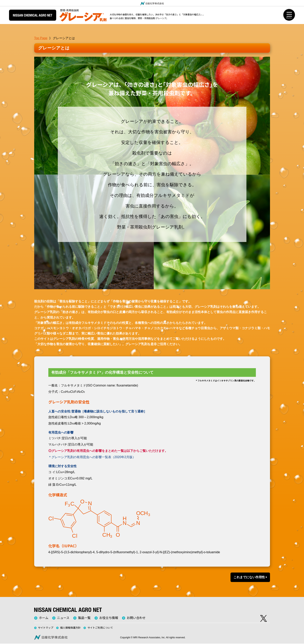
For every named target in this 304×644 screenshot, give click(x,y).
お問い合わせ (136, 618)
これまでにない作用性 (250, 577)
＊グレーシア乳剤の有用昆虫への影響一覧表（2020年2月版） (92, 457)
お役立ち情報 (109, 618)
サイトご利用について (100, 628)
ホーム (44, 618)
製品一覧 (84, 618)
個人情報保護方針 (70, 628)
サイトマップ (46, 628)
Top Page (41, 38)
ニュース (63, 618)
